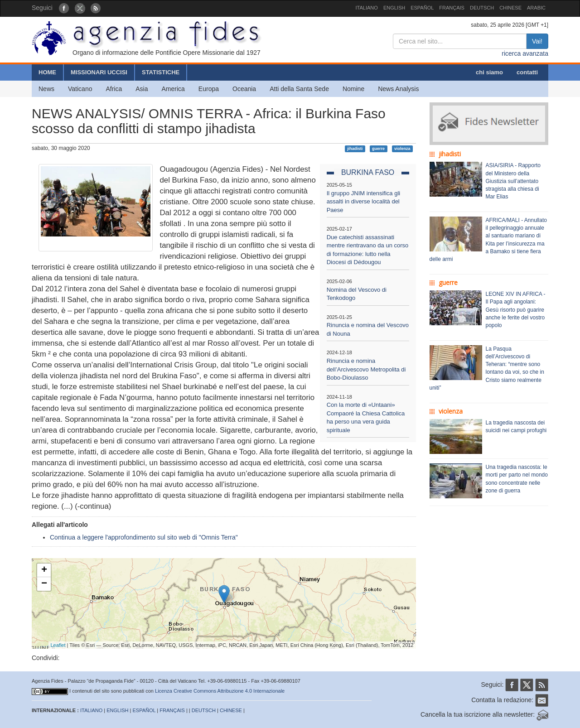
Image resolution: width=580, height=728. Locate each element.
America (173, 89)
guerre (378, 149)
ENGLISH (394, 8)
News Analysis (398, 89)
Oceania (244, 89)
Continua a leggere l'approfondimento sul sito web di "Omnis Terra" (144, 537)
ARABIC (536, 8)
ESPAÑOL (422, 8)
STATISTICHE (161, 72)
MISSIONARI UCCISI (99, 72)
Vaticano (80, 89)
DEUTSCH (482, 8)
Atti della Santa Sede (299, 89)
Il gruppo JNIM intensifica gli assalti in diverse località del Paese (364, 202)
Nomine (353, 89)
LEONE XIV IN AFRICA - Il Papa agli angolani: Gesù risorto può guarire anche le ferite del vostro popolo (516, 310)
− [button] (44, 584)
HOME (47, 72)
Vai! (537, 41)
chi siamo (489, 72)
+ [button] (44, 570)
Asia (142, 89)
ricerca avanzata (525, 53)
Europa (209, 89)
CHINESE (510, 8)
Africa (114, 89)
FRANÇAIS (452, 8)
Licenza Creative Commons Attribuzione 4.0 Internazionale (220, 691)
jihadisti (355, 149)
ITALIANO (367, 8)
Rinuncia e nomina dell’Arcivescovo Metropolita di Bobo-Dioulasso (366, 369)
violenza (402, 149)
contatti (527, 72)
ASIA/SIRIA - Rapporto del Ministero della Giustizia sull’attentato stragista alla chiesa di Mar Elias (513, 181)
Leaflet (58, 645)
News (46, 89)
